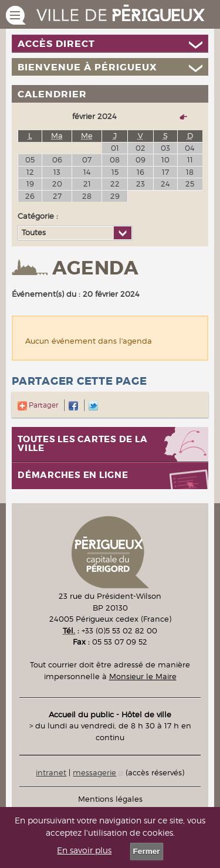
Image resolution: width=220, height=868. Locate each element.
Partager (38, 405)
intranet (51, 772)
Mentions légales (110, 799)
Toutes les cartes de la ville (82, 444)
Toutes (34, 232)
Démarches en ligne (73, 475)
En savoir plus (84, 850)
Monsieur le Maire (143, 676)
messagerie (94, 772)
